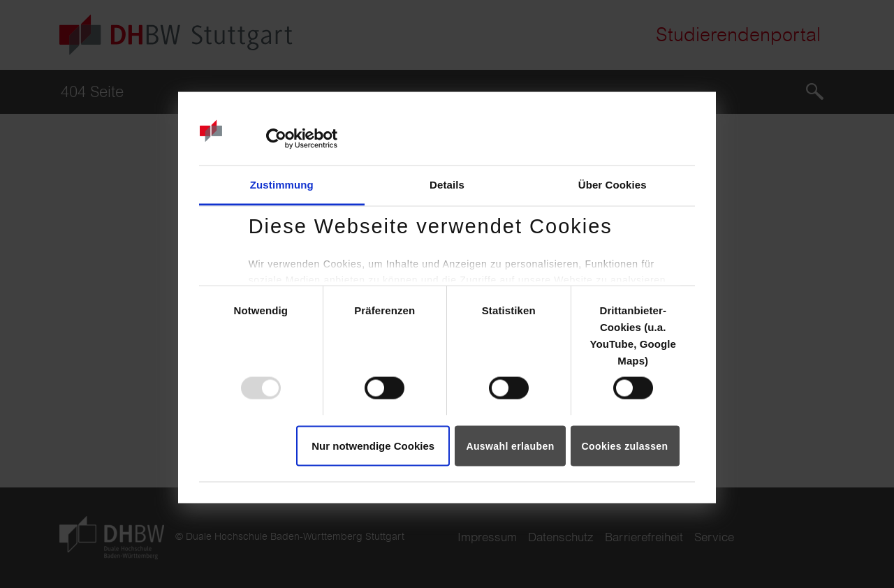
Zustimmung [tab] (282, 184)
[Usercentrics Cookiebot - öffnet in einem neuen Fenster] (276, 139)
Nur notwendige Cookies (373, 445)
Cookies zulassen (625, 446)
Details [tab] (447, 184)
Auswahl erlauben (510, 446)
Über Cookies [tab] (613, 184)
